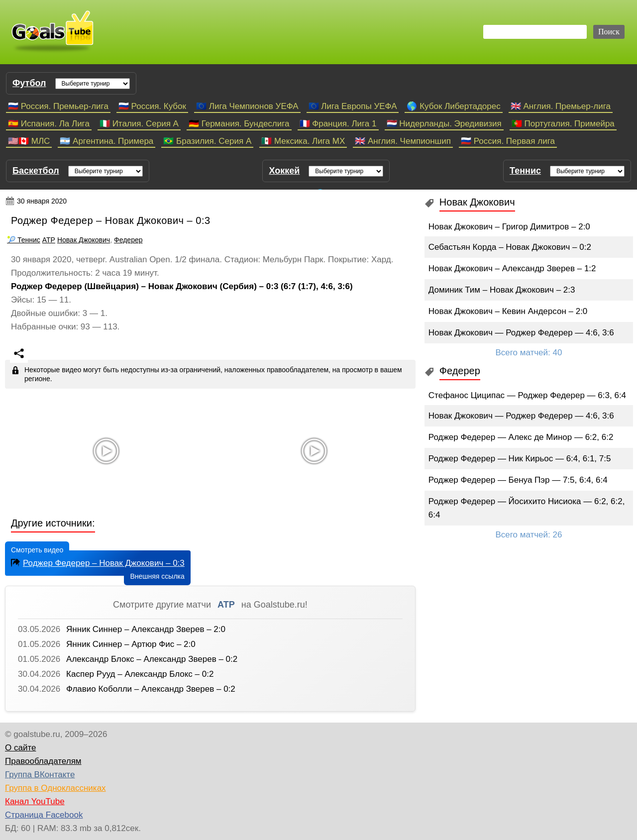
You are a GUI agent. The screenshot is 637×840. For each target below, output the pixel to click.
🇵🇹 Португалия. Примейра (563, 124)
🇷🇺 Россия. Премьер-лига (58, 106)
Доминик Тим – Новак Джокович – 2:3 (502, 290)
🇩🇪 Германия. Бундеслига (239, 124)
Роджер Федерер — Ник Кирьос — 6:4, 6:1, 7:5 (520, 459)
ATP (49, 240)
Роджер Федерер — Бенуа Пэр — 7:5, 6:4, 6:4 (518, 480)
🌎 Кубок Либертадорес (453, 106)
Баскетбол (36, 171)
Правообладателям (43, 761)
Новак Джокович (84, 240)
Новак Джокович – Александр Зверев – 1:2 (512, 268)
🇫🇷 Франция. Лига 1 (338, 124)
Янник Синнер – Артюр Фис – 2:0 (131, 644)
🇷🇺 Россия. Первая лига (508, 141)
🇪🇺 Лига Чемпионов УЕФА (247, 106)
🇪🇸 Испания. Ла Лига (49, 124)
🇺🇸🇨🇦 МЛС (29, 141)
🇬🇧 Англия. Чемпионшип (403, 141)
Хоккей (284, 171)
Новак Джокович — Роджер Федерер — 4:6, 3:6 (521, 333)
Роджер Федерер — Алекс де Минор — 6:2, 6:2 (521, 437)
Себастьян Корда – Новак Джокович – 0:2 (510, 247)
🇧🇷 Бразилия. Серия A (207, 141)
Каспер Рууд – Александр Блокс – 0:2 (140, 674)
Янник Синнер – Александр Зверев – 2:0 (146, 629)
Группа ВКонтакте (40, 775)
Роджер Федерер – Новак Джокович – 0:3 (97, 562)
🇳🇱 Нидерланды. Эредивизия (444, 124)
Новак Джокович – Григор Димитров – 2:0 (509, 227)
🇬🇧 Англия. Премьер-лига (561, 106)
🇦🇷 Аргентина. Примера (106, 141)
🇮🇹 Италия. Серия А (139, 124)
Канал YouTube (35, 801)
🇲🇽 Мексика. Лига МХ (303, 141)
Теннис (525, 171)
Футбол (29, 83)
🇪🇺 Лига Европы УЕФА (353, 106)
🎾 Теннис (24, 240)
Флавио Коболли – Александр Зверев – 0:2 (151, 689)
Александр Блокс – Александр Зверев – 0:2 (152, 659)
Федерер (128, 240)
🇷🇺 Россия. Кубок (152, 106)
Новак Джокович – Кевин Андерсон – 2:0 (508, 311)
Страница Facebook (44, 815)
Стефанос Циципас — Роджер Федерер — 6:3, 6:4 (527, 395)
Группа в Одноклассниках (55, 788)
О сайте (20, 748)
